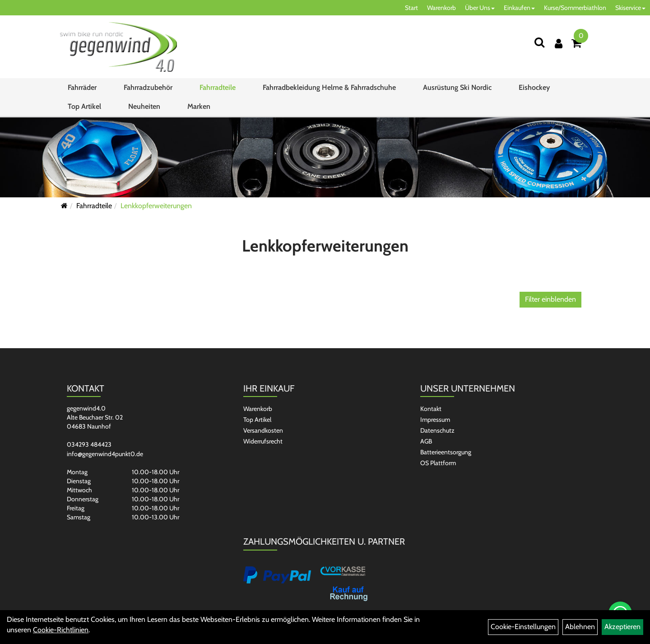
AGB (426, 441)
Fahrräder (82, 87)
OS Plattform (438, 463)
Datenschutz (437, 430)
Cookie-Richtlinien (61, 630)
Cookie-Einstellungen (523, 627)
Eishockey (534, 87)
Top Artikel (84, 106)
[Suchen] (539, 42)
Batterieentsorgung (446, 452)
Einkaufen (519, 8)
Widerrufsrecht (263, 441)
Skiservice (630, 8)
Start (411, 8)
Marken (199, 106)
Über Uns (480, 8)
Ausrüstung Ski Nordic (457, 87)
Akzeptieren (622, 627)
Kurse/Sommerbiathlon (575, 8)
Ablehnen (580, 627)
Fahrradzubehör (148, 87)
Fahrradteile (218, 87)
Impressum (435, 420)
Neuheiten (144, 106)
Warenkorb (441, 8)
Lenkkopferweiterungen (156, 206)
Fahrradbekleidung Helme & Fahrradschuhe (329, 87)
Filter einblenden (550, 299)
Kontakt (431, 409)
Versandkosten (263, 430)
